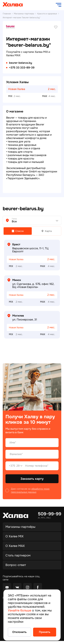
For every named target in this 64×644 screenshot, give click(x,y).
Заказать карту (32, 479)
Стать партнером (18, 555)
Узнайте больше (20, 610)
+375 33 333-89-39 (22, 68)
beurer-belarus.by (21, 63)
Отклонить (19, 632)
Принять (45, 632)
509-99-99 (50, 514)
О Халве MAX (15, 546)
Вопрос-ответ (16, 565)
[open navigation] (59, 5)
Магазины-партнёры (20, 527)
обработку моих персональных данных (30, 490)
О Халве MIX (15, 536)
